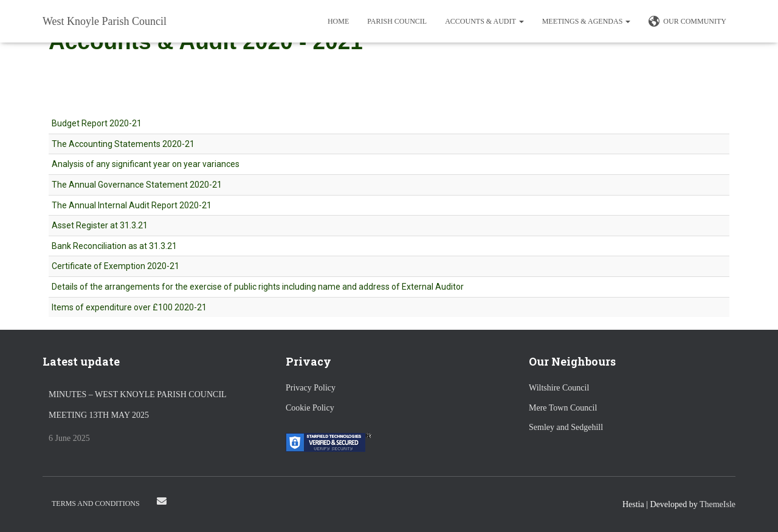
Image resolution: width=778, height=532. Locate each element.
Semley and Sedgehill (566, 427)
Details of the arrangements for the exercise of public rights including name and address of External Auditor (258, 287)
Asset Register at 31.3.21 (100, 225)
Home (338, 21)
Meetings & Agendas (587, 21)
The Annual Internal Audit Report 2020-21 (132, 205)
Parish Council (397, 21)
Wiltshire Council (559, 388)
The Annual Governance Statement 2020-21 (137, 185)
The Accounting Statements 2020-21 (123, 144)
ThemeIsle (718, 504)
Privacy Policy (311, 388)
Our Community (687, 22)
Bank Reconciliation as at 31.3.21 (114, 246)
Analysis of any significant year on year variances (146, 164)
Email (162, 501)
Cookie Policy (310, 408)
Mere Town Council (563, 408)
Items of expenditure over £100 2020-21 (129, 307)
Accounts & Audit (484, 21)
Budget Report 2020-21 (97, 123)
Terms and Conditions (96, 503)
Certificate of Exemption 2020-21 (115, 266)
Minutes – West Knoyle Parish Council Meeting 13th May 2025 (137, 405)
